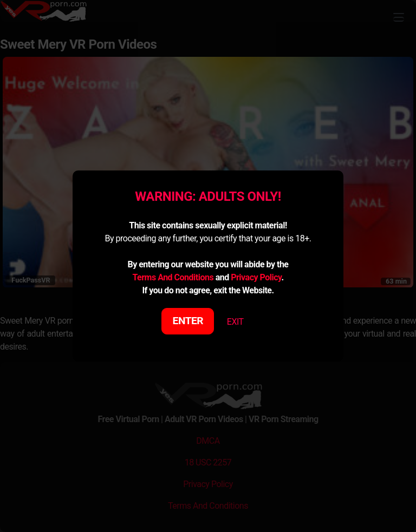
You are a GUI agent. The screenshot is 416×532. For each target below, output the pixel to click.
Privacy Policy (256, 277)
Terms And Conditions (173, 277)
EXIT (235, 322)
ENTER (188, 321)
